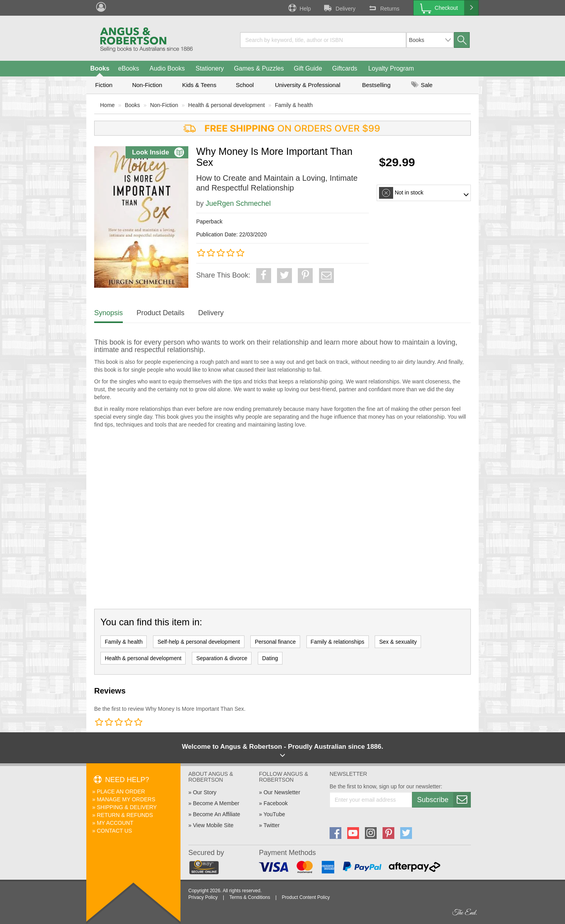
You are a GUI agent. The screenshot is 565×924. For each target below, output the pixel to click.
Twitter (271, 825)
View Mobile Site (213, 825)
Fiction (104, 85)
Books (100, 68)
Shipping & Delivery (127, 807)
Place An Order (121, 791)
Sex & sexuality (398, 642)
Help (299, 8)
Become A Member (216, 803)
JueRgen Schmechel (238, 203)
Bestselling (376, 85)
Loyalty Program (391, 68)
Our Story (205, 792)
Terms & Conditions (250, 897)
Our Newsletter (282, 792)
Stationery (210, 68)
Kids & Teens (199, 85)
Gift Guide (308, 68)
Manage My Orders (126, 799)
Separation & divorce (222, 658)
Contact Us (115, 831)
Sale (422, 85)
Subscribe (444, 800)
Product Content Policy (306, 897)
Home (107, 105)
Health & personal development (227, 105)
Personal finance (275, 642)
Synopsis (108, 313)
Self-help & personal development (199, 642)
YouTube (274, 814)
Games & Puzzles (259, 68)
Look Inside (158, 152)
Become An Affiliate (217, 814)
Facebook (276, 803)
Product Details (160, 313)
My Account (115, 823)
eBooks (128, 68)
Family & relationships (338, 642)
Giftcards (345, 68)
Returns (383, 8)
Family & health (294, 105)
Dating (270, 658)
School (245, 85)
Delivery (339, 8)
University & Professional (308, 85)
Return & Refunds (125, 815)
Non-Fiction (147, 85)
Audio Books (167, 68)
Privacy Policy (203, 897)
